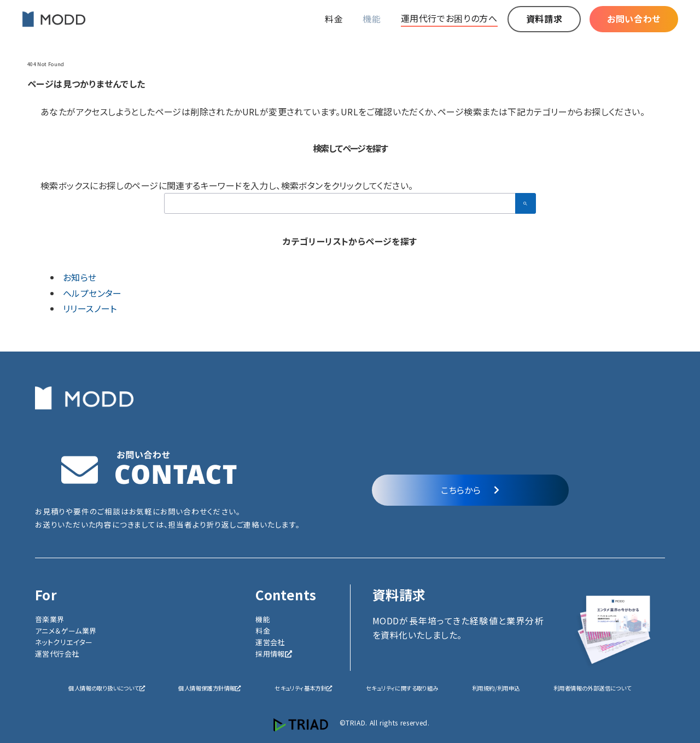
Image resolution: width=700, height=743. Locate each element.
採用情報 (274, 654)
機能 (263, 619)
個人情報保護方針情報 (209, 688)
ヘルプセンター (92, 293)
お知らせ (80, 277)
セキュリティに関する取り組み (402, 688)
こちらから (470, 490)
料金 (263, 631)
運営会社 (270, 642)
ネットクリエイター (64, 642)
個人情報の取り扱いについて (107, 688)
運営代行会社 (57, 654)
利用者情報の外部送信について (593, 688)
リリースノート (90, 308)
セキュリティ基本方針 (303, 688)
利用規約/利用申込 (496, 688)
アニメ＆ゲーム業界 (66, 631)
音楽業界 (50, 619)
